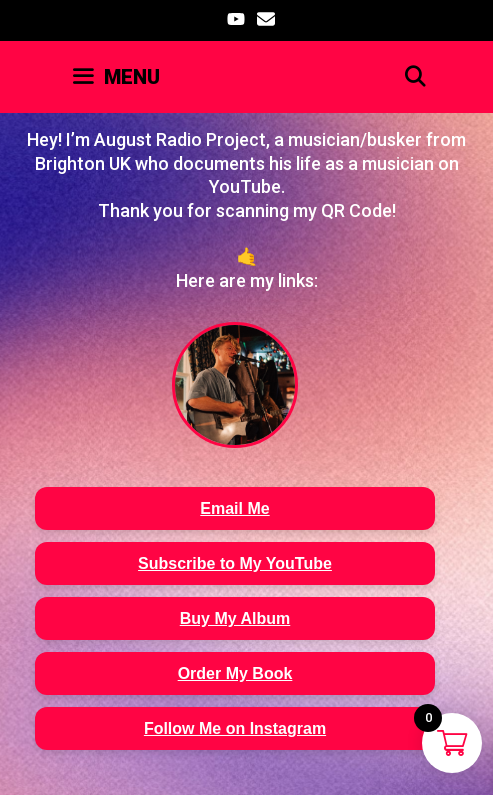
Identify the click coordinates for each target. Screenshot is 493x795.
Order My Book (235, 673)
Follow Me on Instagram (235, 728)
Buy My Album (235, 618)
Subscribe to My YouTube (235, 563)
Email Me (234, 508)
